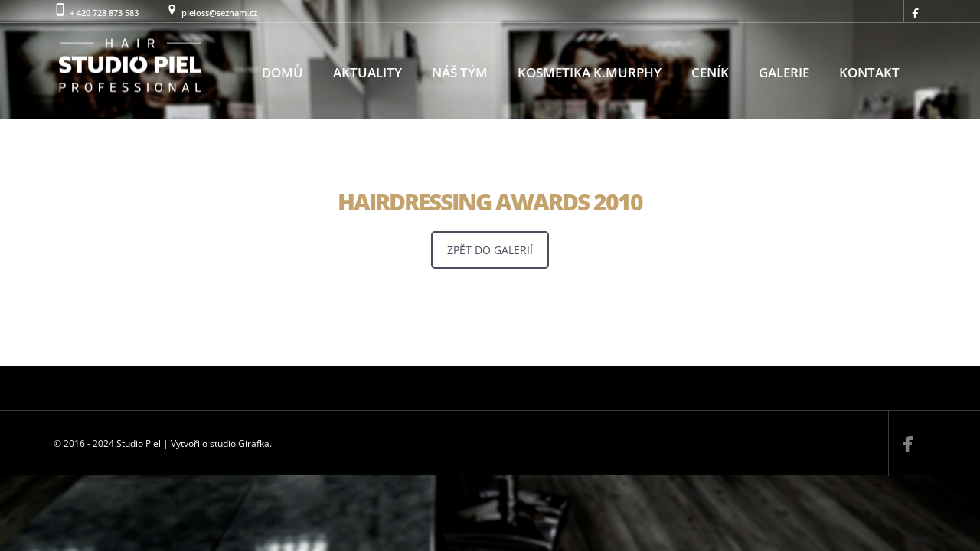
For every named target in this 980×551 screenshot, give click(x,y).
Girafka (254, 443)
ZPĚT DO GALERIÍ (490, 250)
